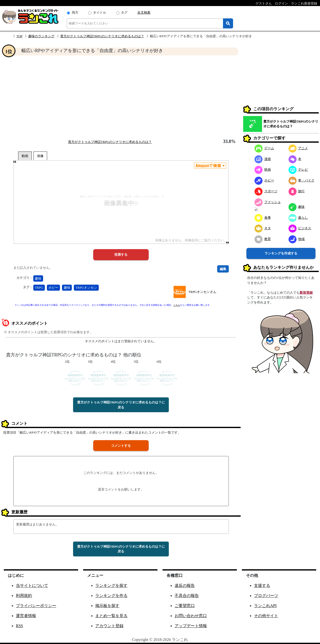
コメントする (121, 446)
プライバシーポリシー (36, 606)
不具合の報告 (187, 596)
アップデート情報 (191, 626)
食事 (263, 218)
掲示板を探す (107, 606)
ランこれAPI (265, 606)
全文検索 (144, 12)
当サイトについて (32, 585)
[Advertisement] (121, 97)
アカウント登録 (109, 626)
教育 (263, 239)
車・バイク (302, 180)
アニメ (298, 148)
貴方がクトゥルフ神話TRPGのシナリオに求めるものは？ (102, 36)
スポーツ (266, 191)
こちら (177, 305)
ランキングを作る (111, 596)
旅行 (297, 191)
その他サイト (266, 616)
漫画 (263, 159)
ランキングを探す (111, 585)
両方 (75, 12)
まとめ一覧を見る (111, 616)
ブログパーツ (266, 596)
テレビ (298, 169)
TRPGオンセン (86, 288)
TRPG (39, 288)
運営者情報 (26, 616)
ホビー (53, 288)
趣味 (38, 278)
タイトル (100, 12)
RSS (19, 626)
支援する (262, 585)
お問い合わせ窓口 (191, 616)
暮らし (298, 218)
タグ (124, 12)
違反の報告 (185, 585)
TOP (19, 36)
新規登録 (306, 293)
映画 (263, 169)
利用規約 (24, 596)
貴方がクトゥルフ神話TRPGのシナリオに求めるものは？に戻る (121, 405)
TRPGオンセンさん (202, 292)
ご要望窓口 (185, 606)
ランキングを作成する (281, 253)
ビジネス (300, 228)
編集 (223, 269)
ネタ (263, 228)
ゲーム (264, 148)
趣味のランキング (41, 36)
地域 (297, 239)
